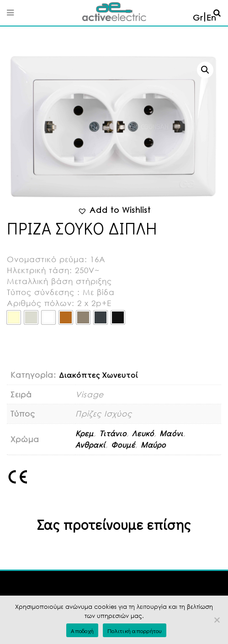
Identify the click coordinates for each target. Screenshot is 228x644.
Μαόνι (171, 433)
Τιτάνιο (113, 433)
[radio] (14, 317)
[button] (205, 70)
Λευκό (143, 433)
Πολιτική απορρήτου (135, 631)
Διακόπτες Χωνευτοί (98, 375)
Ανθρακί (90, 445)
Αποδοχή (82, 631)
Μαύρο (153, 445)
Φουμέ (123, 445)
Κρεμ (85, 433)
